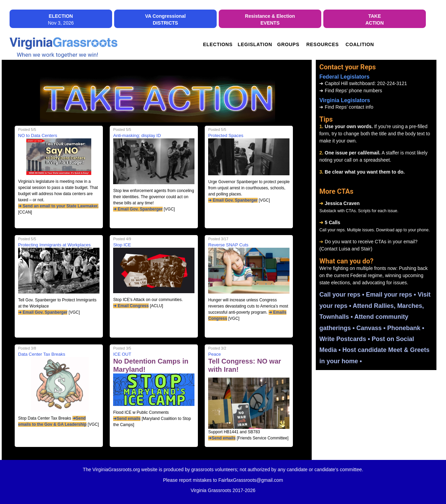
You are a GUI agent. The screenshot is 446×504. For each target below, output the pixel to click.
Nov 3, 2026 (61, 19)
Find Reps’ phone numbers (350, 91)
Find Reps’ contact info (346, 107)
